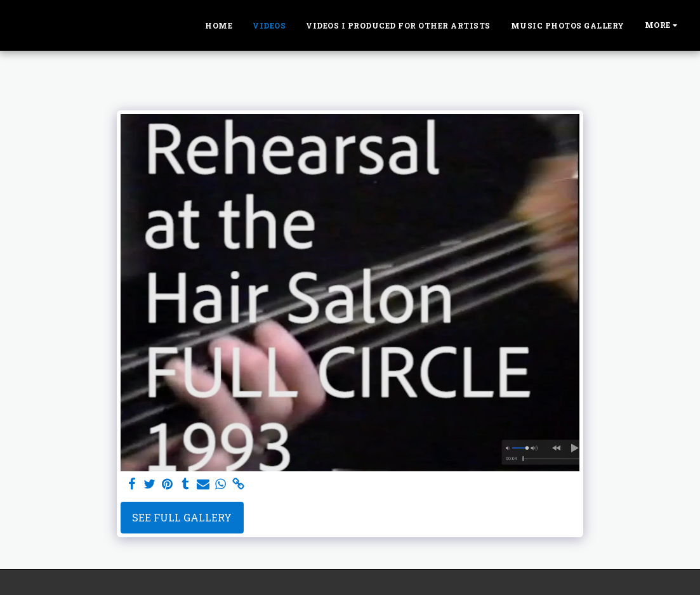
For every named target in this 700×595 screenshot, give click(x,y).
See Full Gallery (182, 517)
